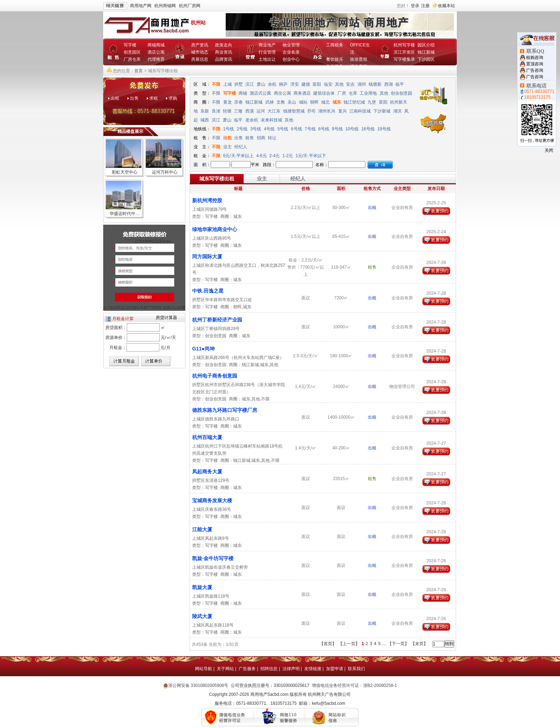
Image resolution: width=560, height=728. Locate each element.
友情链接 (313, 669)
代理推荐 (156, 59)
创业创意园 (401, 93)
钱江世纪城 (354, 102)
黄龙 (227, 102)
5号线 (283, 129)
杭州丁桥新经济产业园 (217, 320)
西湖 (389, 84)
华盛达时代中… (125, 214)
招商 (261, 138)
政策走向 (224, 45)
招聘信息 (269, 669)
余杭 (272, 84)
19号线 (384, 129)
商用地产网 (141, 6)
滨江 (250, 84)
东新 (205, 111)
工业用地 (368, 93)
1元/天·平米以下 (311, 156)
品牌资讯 (224, 59)
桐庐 (283, 84)
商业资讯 (224, 52)
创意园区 (132, 52)
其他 (339, 84)
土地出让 (267, 59)
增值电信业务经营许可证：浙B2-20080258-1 (354, 685)
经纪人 (241, 147)
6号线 (297, 129)
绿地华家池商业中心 (215, 229)
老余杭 (252, 120)
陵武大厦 (202, 616)
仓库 (353, 93)
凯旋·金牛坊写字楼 (213, 558)
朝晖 (314, 102)
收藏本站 (446, 6)
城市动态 (200, 52)
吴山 (292, 102)
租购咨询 (535, 58)
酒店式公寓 (260, 93)
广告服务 (247, 669)
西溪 (250, 111)
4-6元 (262, 156)
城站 (303, 102)
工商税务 (335, 45)
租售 (250, 138)
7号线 (310, 129)
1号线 (229, 129)
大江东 (274, 111)
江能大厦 (202, 529)
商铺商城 (156, 45)
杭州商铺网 (165, 6)
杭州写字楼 (404, 45)
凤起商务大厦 (207, 472)
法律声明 (291, 669)
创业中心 (291, 59)
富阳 (317, 84)
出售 (134, 98)
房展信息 (200, 59)
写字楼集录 (404, 59)
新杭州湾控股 (207, 200)
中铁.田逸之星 (208, 291)
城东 (337, 102)
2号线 (242, 129)
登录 (415, 6)
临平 (400, 84)
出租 (115, 98)
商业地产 (267, 45)
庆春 (239, 102)
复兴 (342, 111)
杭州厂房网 (190, 6)
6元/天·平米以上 (238, 156)
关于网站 (225, 669)
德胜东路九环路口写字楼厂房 (225, 410)
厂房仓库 (132, 59)
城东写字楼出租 (217, 179)
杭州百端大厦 (207, 437)
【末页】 (419, 644)
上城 (227, 84)
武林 (270, 102)
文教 (281, 102)
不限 (216, 84)
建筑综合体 (324, 93)
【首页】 (328, 644)
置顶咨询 (535, 64)
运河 (261, 111)
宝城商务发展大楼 (212, 500)
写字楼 (130, 45)
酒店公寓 (156, 52)
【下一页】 (398, 644)
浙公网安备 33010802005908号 (198, 685)
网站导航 (204, 669)
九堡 (372, 102)
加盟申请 (335, 669)
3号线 (256, 129)
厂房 (342, 93)
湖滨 (397, 111)
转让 (272, 138)
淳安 (295, 84)
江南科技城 (360, 111)
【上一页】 (349, 644)
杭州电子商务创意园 (215, 376)
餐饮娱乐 (335, 59)
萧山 (261, 84)
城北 (325, 102)
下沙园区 (426, 59)
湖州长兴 (327, 111)
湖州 (362, 84)
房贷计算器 (166, 318)
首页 (139, 71)
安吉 (350, 84)
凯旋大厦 (202, 587)
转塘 (227, 111)
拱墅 (239, 84)
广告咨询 (535, 70)
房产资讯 (200, 45)
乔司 (311, 111)
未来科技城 (271, 120)
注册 (425, 6)
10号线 (352, 129)
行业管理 (267, 52)
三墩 (238, 111)
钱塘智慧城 (294, 111)
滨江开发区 (404, 52)
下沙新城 (382, 111)
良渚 (216, 111)
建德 (306, 84)
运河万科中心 (165, 172)
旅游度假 (359, 59)
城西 (205, 120)
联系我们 (356, 669)
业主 (227, 147)
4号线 (269, 129)
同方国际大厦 (207, 256)
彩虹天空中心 (125, 172)
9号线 (337, 129)
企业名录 (291, 52)
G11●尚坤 (203, 349)
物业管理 (291, 45)
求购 (173, 98)
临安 (328, 84)
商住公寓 (282, 93)
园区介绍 (426, 45)
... (384, 644)
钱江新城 (426, 52)
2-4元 (275, 156)
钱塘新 (375, 84)
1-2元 (288, 156)
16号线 (368, 129)
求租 (154, 98)
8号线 (324, 129)
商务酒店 (302, 93)
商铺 (243, 93)
